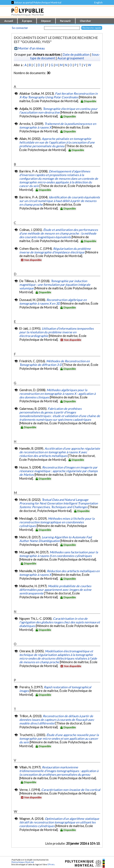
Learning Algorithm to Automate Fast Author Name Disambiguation (56, 539)
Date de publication (76, 55)
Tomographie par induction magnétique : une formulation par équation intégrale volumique (55, 285)
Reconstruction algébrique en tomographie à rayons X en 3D (53, 302)
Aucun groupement (71, 58)
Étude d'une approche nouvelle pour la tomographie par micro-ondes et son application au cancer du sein (59, 739)
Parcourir (65, 21)
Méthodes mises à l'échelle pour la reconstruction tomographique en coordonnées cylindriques (57, 522)
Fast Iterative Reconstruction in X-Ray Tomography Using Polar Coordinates (59, 95)
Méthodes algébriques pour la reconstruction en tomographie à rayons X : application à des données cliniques (57, 394)
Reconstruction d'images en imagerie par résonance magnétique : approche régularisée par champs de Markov (59, 471)
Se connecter (20, 28)
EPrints (51, 864)
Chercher (85, 21)
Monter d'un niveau (32, 48)
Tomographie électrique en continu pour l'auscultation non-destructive (58, 111)
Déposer (46, 21)
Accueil (9, 21)
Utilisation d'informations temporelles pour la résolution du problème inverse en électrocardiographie (56, 332)
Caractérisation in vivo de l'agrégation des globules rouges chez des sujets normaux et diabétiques (60, 622)
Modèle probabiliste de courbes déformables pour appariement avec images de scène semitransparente (55, 590)
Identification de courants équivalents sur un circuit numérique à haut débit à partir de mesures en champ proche (60, 201)
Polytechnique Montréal (23, 862)
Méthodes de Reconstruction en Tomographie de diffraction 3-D (55, 363)
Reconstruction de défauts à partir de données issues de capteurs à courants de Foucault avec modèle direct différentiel (57, 720)
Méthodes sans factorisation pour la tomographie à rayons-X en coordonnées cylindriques (59, 554)
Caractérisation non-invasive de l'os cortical (71, 790)
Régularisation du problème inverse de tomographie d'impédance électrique (55, 250)
